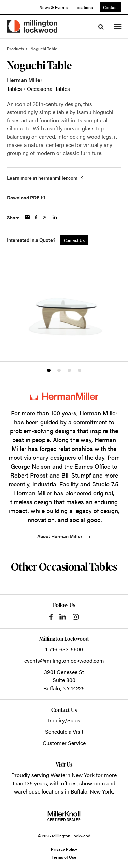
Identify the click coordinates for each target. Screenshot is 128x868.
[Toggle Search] (101, 27)
